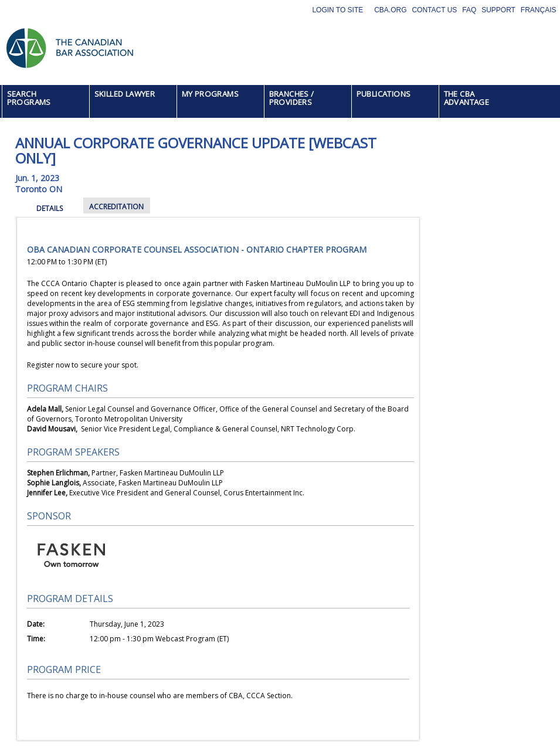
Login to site (337, 10)
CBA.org (390, 10)
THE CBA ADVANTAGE (467, 98)
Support (498, 10)
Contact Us (434, 10)
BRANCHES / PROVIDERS (292, 98)
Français (539, 10)
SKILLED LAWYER (125, 94)
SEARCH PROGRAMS (29, 98)
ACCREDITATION (116, 207)
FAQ (469, 10)
